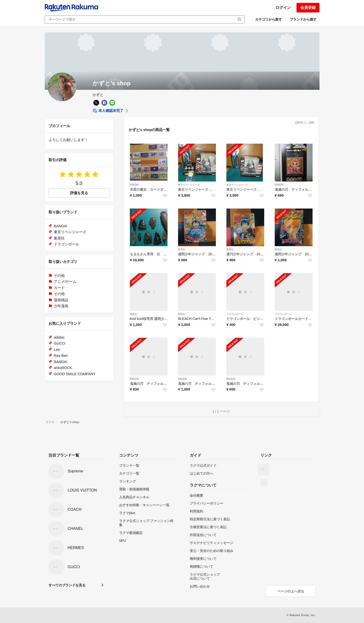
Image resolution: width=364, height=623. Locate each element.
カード (59, 288)
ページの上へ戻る (291, 591)
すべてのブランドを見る (67, 585)
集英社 (182, 249)
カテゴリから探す (269, 19)
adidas (59, 337)
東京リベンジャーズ (189, 185)
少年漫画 (61, 306)
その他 (59, 275)
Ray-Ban (61, 355)
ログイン (283, 8)
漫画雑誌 (61, 300)
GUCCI (60, 343)
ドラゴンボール (235, 314)
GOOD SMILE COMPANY (75, 374)
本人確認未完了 (108, 111)
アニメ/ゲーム (65, 281)
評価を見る (79, 193)
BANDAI (134, 185)
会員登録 (308, 8)
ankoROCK (63, 368)
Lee (57, 349)
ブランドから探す (303, 19)
